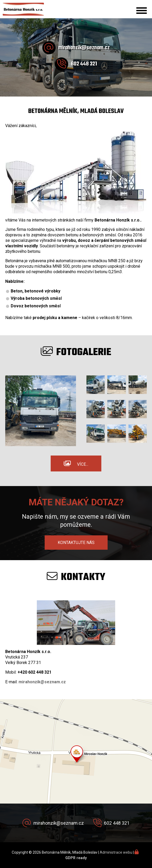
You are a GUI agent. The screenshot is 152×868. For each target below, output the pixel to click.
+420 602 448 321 (34, 672)
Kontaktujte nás (76, 543)
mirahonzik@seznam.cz (84, 48)
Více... (83, 464)
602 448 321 (84, 64)
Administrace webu (116, 852)
